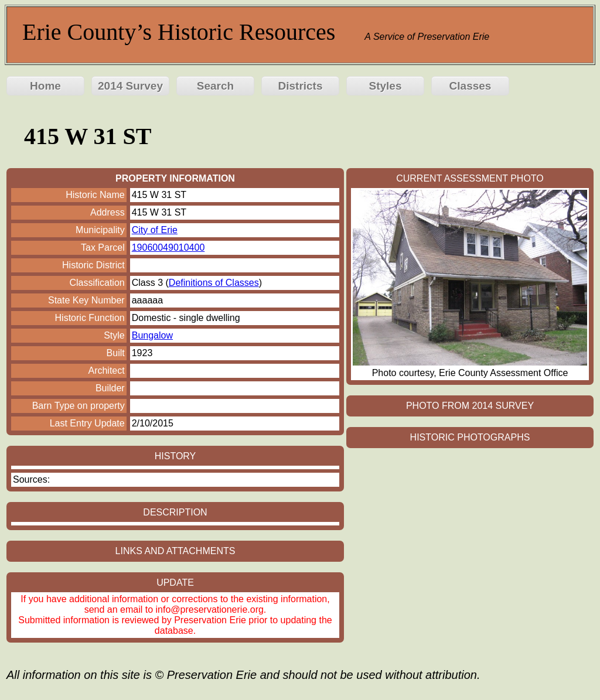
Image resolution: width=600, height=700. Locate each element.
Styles (386, 86)
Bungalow (152, 335)
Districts (300, 86)
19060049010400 (168, 247)
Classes (471, 86)
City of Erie (155, 230)
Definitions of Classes (214, 283)
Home (45, 86)
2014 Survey (130, 86)
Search (215, 86)
